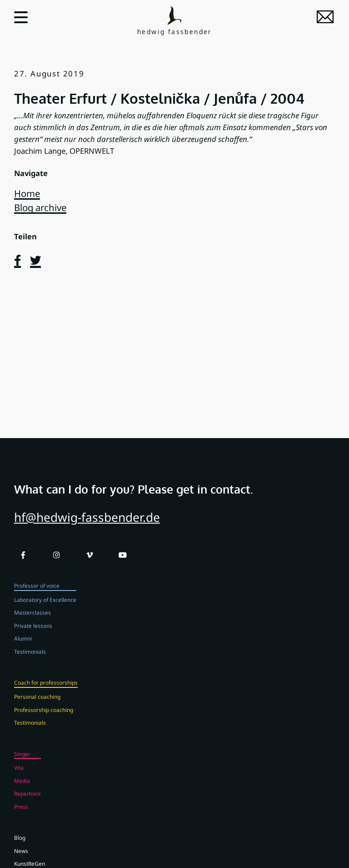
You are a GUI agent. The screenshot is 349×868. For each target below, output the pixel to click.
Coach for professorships (46, 693)
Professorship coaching (44, 720)
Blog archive (40, 207)
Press (21, 817)
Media (22, 791)
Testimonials (30, 662)
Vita (19, 778)
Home (27, 193)
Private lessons (33, 636)
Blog (20, 848)
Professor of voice (37, 596)
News (21, 861)
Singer (22, 764)
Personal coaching (37, 707)
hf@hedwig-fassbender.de (87, 527)
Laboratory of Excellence (45, 610)
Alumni (23, 649)
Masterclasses (32, 623)
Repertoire (27, 804)
